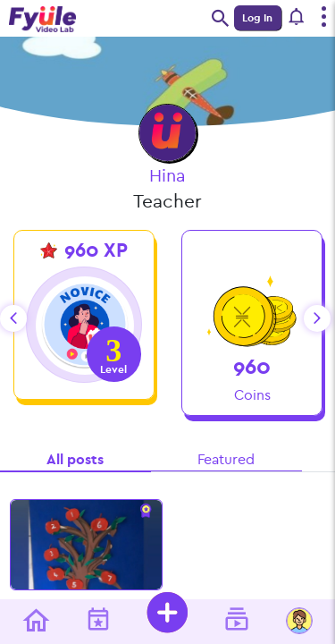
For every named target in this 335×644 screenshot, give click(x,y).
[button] (297, 18)
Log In (257, 18)
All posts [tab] (75, 459)
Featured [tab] (226, 459)
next (317, 318)
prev (13, 318)
